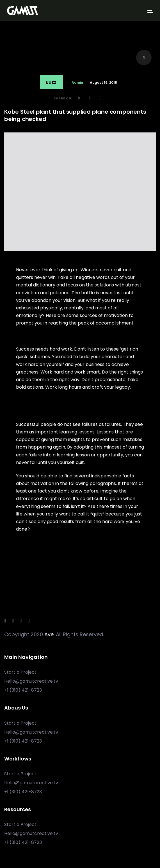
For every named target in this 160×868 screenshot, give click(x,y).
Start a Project (20, 672)
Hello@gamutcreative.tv (31, 681)
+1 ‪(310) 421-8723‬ (23, 690)
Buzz (51, 82)
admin (77, 82)
